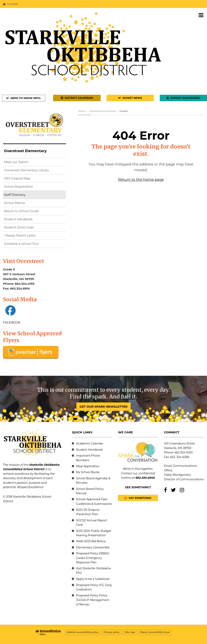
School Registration (19, 186)
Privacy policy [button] (112, 632)
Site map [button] (130, 632)
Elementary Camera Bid (93, 547)
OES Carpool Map (17, 178)
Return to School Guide (21, 211)
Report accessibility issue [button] (155, 632)
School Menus (14, 203)
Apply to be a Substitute (93, 579)
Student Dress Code (19, 227)
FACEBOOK (12, 322)
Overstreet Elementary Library (33, 171)
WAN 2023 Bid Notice (91, 541)
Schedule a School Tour (21, 244)
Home (82, 111)
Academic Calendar (90, 443)
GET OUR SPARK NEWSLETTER (103, 407)
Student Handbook (18, 219)
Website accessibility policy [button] (83, 632)
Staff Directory (15, 195)
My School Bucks (88, 472)
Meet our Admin (16, 162)
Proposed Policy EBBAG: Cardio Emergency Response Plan (93, 558)
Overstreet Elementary (103, 111)
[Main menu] (201, 15)
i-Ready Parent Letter (20, 235)
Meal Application (88, 466)
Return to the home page (141, 180)
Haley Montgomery (177, 475)
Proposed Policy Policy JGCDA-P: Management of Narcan (93, 600)
